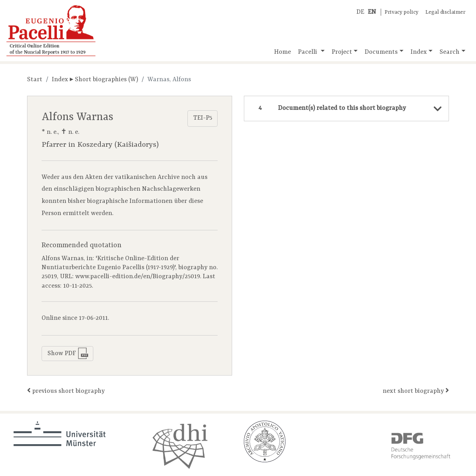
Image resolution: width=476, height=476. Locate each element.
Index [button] (419, 52)
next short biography (416, 391)
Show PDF (68, 353)
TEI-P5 (203, 118)
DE (360, 12)
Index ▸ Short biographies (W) (95, 80)
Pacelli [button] (308, 52)
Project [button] (342, 52)
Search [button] (450, 52)
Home (283, 52)
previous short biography (66, 391)
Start (35, 80)
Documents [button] (381, 52)
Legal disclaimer (445, 12)
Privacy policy (402, 12)
